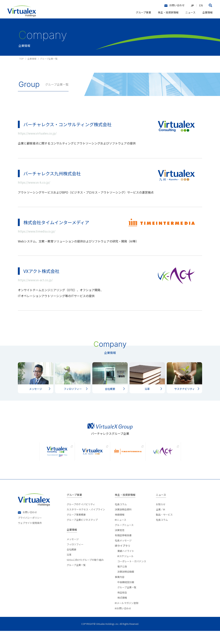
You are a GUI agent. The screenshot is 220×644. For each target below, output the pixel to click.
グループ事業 (143, 12)
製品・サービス (164, 527)
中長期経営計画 (126, 595)
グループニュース (124, 538)
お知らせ (161, 517)
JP (192, 5)
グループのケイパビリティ (81, 517)
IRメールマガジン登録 (127, 616)
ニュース (190, 12)
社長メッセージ (123, 553)
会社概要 (71, 562)
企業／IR (160, 522)
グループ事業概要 (76, 527)
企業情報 (207, 12)
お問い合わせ (174, 5)
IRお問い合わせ (123, 621)
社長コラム (121, 517)
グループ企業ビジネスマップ (82, 533)
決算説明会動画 (126, 584)
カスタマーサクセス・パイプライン (86, 522)
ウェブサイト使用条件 (30, 535)
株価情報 (120, 527)
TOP (22, 59)
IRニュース (121, 533)
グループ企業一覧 (76, 578)
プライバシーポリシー (30, 530)
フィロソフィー (75, 557)
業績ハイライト (126, 564)
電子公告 (122, 579)
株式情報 (122, 610)
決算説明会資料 (123, 522)
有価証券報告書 (123, 548)
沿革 (69, 567)
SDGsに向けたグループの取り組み (85, 573)
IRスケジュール (125, 569)
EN (201, 5)
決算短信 (120, 543)
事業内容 (120, 590)
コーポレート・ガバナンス (132, 574)
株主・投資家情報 (168, 12)
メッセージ (73, 552)
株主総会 (122, 605)
